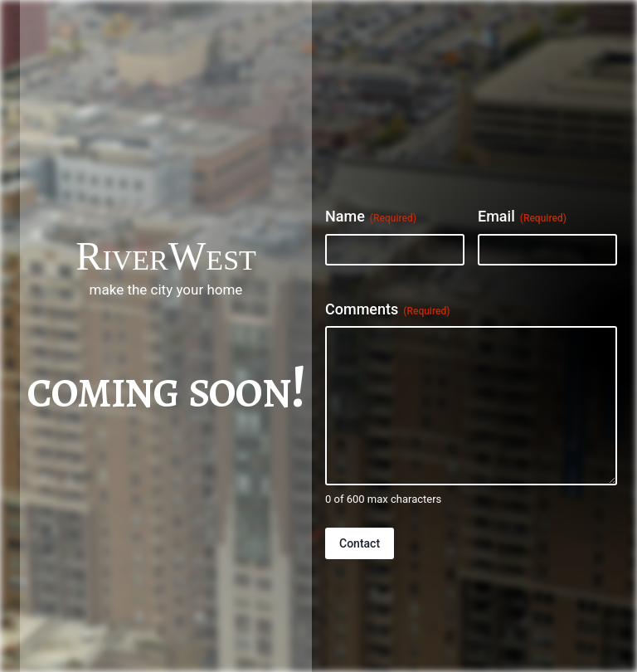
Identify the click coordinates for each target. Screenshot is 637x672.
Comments (387, 309)
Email (522, 217)
